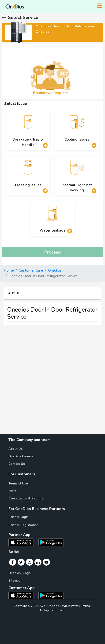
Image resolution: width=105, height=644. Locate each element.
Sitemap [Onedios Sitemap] (14, 581)
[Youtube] (46, 562)
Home (9, 270)
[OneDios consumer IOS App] (23, 595)
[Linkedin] (38, 562)
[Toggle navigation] (100, 6)
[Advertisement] (52, 382)
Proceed (52, 252)
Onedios (55, 270)
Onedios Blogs (19, 573)
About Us (15, 449)
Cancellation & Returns (26, 498)
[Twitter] (21, 562)
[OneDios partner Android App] (51, 542)
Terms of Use (18, 484)
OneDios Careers (21, 456)
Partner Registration (23, 525)
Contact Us (17, 464)
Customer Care (31, 270)
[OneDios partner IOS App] (23, 542)
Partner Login (19, 517)
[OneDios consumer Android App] (51, 595)
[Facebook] (13, 562)
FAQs (12, 491)
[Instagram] (30, 562)
